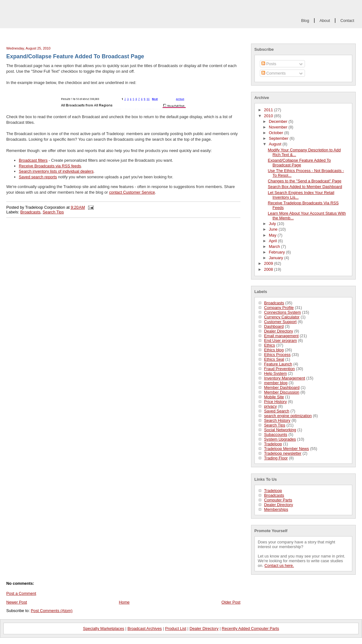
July (273, 224)
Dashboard (274, 326)
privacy (271, 406)
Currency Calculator (282, 317)
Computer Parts (278, 500)
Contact (347, 21)
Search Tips (275, 425)
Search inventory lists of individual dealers (56, 171)
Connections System (283, 312)
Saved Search (277, 411)
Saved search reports (38, 177)
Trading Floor (276, 458)
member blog (276, 383)
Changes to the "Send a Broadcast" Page (304, 181)
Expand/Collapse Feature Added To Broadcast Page (299, 163)
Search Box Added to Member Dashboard (305, 187)
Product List (176, 628)
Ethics (270, 345)
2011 (269, 110)
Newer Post (17, 602)
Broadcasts (274, 303)
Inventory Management (285, 378)
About (325, 21)
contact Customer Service (132, 192)
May (273, 235)
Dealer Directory (279, 331)
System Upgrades (280, 439)
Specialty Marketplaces (104, 628)
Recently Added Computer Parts (251, 628)
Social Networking (280, 430)
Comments (273, 73)
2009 (269, 263)
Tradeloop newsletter (283, 453)
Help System (276, 373)
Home (124, 602)
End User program (281, 340)
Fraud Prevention (280, 369)
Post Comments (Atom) (52, 611)
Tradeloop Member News (287, 449)
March (275, 246)
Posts (269, 64)
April (273, 241)
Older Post (231, 602)
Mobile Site (274, 397)
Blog (305, 21)
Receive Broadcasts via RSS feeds (50, 166)
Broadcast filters (33, 160)
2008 (269, 269)
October (277, 133)
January (277, 258)
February (278, 252)
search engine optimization (288, 416)
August (276, 144)
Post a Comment (21, 593)
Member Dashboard (282, 387)
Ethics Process (278, 355)
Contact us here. (279, 565)
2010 (269, 116)
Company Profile (279, 308)
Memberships (276, 509)
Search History (277, 420)
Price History (276, 402)
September (279, 138)
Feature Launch (278, 364)
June (274, 229)
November (279, 127)
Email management (281, 336)
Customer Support (281, 322)
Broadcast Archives (145, 628)
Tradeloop (273, 444)
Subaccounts (276, 435)
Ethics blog (274, 350)
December (279, 121)
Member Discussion (282, 392)
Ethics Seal (274, 359)
